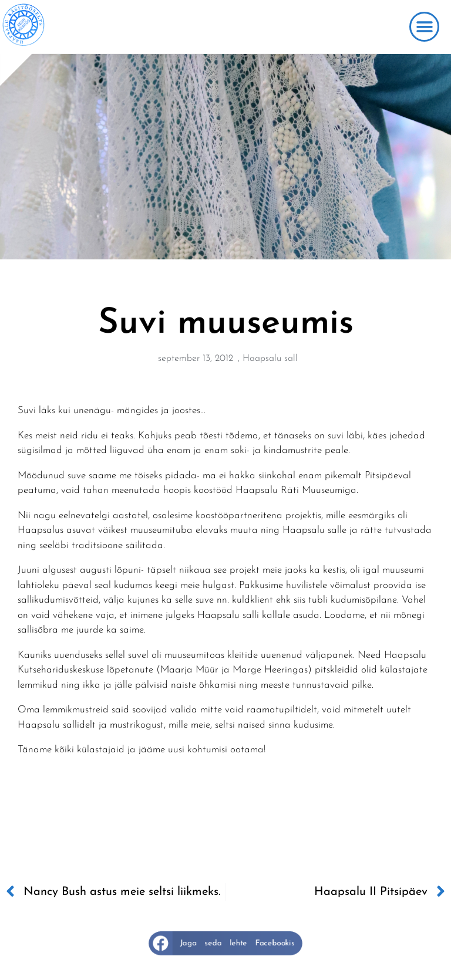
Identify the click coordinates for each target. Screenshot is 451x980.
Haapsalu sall (270, 359)
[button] (424, 27)
